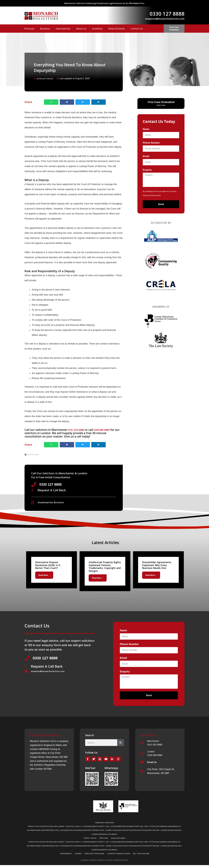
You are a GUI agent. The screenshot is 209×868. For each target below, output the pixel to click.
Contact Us (137, 29)
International (63, 29)
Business (45, 29)
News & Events (117, 29)
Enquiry (147, 170)
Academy (97, 29)
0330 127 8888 (167, 14)
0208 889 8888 (106, 430)
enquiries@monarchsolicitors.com (165, 19)
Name (146, 129)
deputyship (33, 454)
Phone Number (151, 142)
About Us (81, 29)
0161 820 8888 (78, 430)
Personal (29, 29)
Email (146, 156)
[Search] (120, 744)
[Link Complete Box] (52, 570)
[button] (51, 102)
